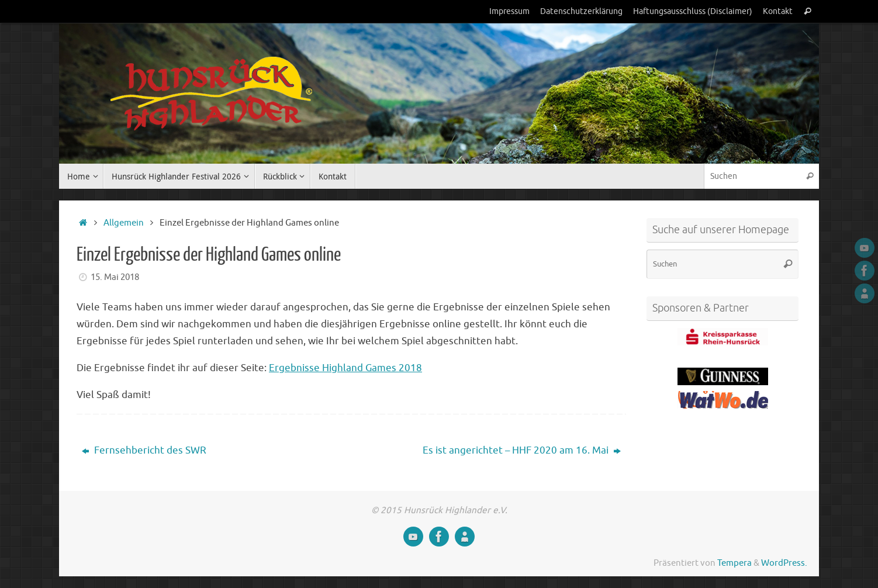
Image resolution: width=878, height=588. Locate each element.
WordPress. (784, 563)
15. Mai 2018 (115, 277)
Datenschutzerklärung (581, 11)
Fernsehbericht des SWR (144, 450)
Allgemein (124, 223)
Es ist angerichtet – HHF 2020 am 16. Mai (522, 450)
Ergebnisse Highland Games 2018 (345, 368)
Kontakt (778, 11)
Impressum (509, 11)
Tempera (734, 563)
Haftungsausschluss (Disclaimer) (693, 11)
